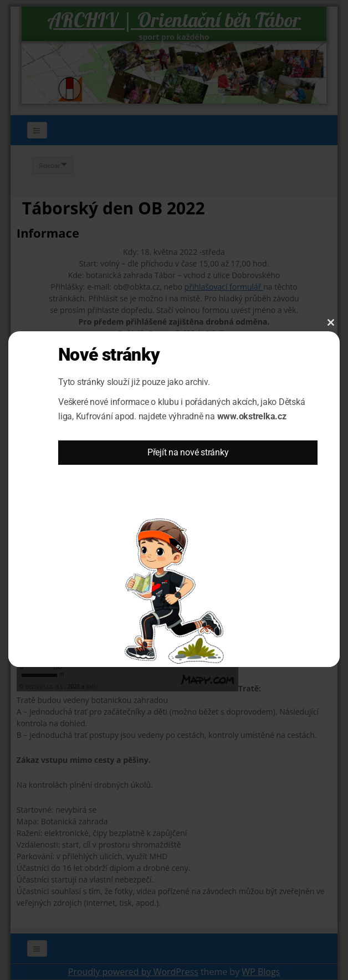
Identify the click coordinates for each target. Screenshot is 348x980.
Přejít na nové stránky (188, 452)
